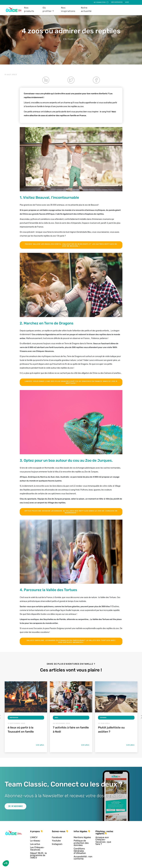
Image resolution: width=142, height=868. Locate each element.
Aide (127, 2)
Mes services (117, 2)
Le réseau (35, 841)
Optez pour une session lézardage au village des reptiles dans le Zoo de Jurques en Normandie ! (71, 512)
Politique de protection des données (81, 843)
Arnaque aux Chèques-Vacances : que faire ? (103, 841)
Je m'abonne (15, 806)
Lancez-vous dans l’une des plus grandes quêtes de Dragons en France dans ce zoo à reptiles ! (71, 382)
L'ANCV (34, 838)
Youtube (56, 841)
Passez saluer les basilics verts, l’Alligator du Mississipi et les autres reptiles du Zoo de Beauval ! (71, 245)
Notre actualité (86, 9)
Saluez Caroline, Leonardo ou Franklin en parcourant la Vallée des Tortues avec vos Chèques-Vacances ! (71, 641)
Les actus (35, 844)
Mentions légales (82, 838)
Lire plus (40, 745)
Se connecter (101, 2)
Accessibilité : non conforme (83, 858)
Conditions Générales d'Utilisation (80, 851)
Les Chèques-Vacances (37, 849)
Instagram (57, 844)
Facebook (57, 838)
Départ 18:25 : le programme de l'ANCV (38, 856)
